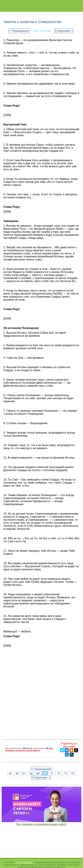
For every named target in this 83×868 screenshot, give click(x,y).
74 (72, 774)
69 (38, 774)
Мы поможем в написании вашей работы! (29, 749)
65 (10, 774)
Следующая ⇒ (64, 31)
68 (31, 774)
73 (66, 774)
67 (24, 774)
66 (17, 774)
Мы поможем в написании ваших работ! (42, 824)
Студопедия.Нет (24, 862)
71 (52, 774)
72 (59, 774)
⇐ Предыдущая (19, 31)
